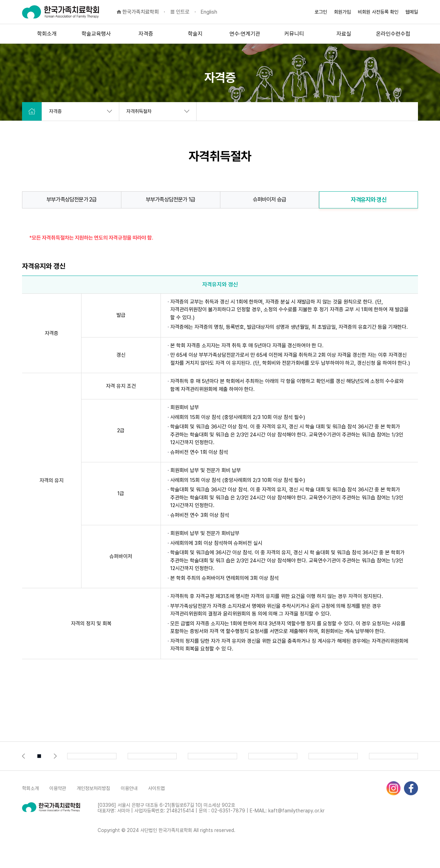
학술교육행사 (96, 34)
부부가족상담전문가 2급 (72, 200)
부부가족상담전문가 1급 (171, 200)
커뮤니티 (294, 34)
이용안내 (129, 788)
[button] (23, 756)
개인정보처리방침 (93, 788)
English (209, 12)
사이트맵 (156, 788)
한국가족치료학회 (138, 12)
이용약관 (58, 788)
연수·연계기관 (245, 34)
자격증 (146, 34)
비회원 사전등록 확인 (378, 12)
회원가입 (342, 12)
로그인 (321, 12)
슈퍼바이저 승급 (270, 200)
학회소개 (47, 34)
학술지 (195, 34)
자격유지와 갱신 (369, 200)
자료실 (344, 34)
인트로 (180, 12)
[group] (92, 756)
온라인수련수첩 (393, 34)
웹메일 (412, 12)
